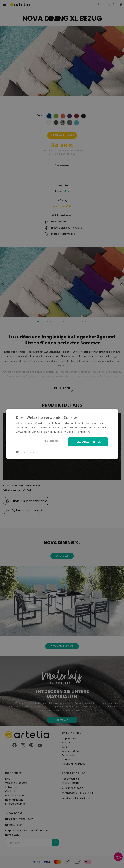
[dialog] (62, 434)
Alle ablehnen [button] (50, 441)
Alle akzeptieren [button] (88, 442)
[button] (26, 452)
